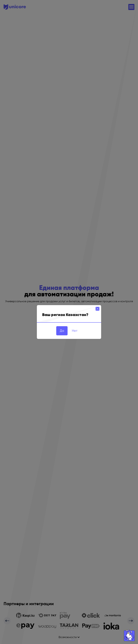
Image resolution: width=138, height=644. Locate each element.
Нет (75, 331)
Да (62, 331)
